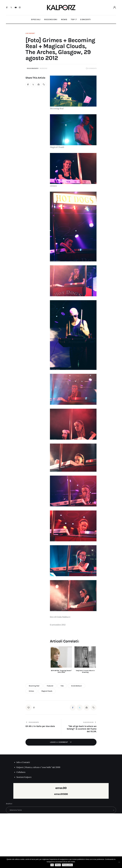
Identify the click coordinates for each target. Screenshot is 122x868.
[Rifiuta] (119, 862)
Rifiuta (58, 865)
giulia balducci (76, 686)
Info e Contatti (23, 762)
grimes (31, 691)
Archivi (9, 804)
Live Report (30, 33)
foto (62, 686)
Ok (52, 865)
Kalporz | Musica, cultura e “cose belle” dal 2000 (38, 767)
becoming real (34, 686)
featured (50, 686)
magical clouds (47, 691)
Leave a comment (59, 742)
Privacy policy (67, 865)
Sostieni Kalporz (24, 777)
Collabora (21, 772)
